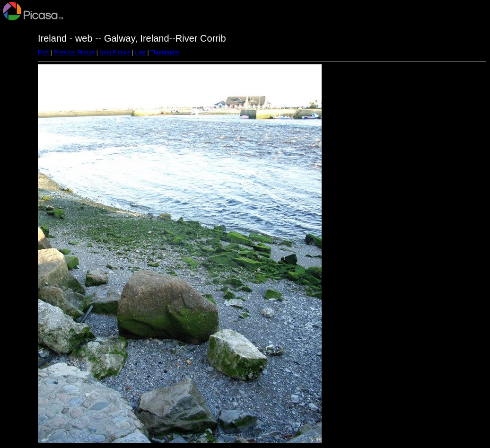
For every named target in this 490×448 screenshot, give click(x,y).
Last (140, 53)
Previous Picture (74, 53)
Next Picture (115, 53)
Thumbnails (165, 53)
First (43, 53)
